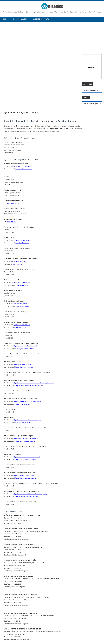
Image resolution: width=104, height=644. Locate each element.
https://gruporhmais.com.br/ (25, 301)
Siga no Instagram (87, 134)
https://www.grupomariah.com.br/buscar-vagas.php (30, 447)
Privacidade (35, 19)
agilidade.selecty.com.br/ (22, 277)
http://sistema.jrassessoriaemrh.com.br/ (27, 410)
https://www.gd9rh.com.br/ (24, 320)
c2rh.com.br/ (11, 174)
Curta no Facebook (87, 126)
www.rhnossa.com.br (22, 259)
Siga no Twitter (87, 122)
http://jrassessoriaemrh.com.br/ (26, 412)
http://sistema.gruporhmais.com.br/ (25, 299)
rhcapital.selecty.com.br (21, 193)
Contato (46, 19)
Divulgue (23, 19)
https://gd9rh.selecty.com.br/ (23, 317)
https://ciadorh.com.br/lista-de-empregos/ (27, 373)
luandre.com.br (18, 217)
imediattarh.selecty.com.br (22, 119)
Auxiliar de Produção (89, 161)
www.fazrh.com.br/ (13, 156)
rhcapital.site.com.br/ (22, 196)
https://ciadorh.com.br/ (23, 375)
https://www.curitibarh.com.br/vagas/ (26, 391)
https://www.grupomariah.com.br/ (27, 449)
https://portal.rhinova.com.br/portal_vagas (27, 354)
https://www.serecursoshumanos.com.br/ (29, 338)
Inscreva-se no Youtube (87, 130)
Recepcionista (87, 145)
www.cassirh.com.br (22, 238)
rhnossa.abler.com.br (20, 256)
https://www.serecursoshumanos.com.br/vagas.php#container (34, 336)
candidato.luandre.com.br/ (22, 214)
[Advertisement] (52, 37)
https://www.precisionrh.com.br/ (26, 431)
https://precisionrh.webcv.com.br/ (24, 428)
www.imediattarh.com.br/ (24, 122)
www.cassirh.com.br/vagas (22, 235)
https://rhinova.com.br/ (23, 357)
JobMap (13, 19)
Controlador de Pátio (89, 169)
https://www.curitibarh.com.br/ (25, 394)
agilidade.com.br (21, 280)
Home (5, 19)
